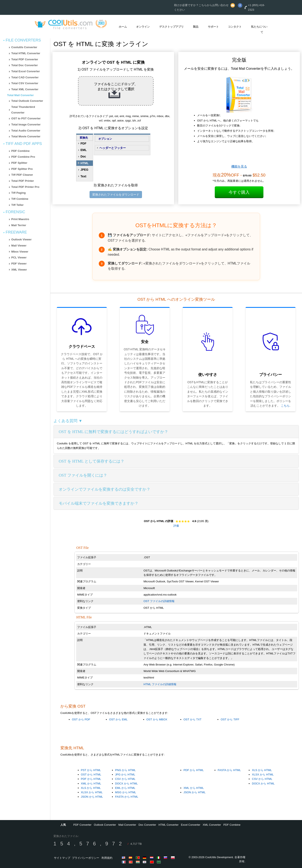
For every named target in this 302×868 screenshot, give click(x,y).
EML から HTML (125, 788)
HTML (85, 163)
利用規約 (107, 858)
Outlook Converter (105, 825)
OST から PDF (81, 719)
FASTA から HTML (127, 797)
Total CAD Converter (25, 77)
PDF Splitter (19, 163)
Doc (83, 156)
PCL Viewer (19, 257)
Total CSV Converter (25, 83)
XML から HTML (91, 784)
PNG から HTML (126, 770)
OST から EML (118, 719)
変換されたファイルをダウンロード (116, 195)
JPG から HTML (125, 774)
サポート (213, 27)
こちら (285, 406)
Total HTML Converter (26, 53)
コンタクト (235, 27)
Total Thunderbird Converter (23, 110)
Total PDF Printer (23, 181)
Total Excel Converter (26, 71)
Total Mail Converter (20, 95)
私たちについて (259, 30)
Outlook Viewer (21, 239)
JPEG (84, 170)
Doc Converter (147, 825)
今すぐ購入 (239, 192)
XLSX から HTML (92, 792)
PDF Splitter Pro (22, 169)
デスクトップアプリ (171, 27)
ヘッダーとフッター (113, 148)
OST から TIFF (230, 719)
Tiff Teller (18, 205)
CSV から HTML (125, 779)
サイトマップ (62, 858)
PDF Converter (82, 825)
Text (83, 176)
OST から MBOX (157, 719)
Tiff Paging (19, 193)
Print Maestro (20, 219)
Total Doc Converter (25, 65)
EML (84, 150)
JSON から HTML (92, 797)
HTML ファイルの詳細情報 (160, 684)
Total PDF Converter (25, 59)
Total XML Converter (25, 89)
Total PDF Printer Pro (25, 187)
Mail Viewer (19, 246)
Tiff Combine (20, 199)
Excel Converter (191, 825)
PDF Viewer (19, 264)
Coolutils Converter (24, 47)
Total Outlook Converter (27, 101)
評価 (176, 526)
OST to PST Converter (26, 118)
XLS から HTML (91, 788)
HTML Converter (169, 825)
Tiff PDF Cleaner (22, 175)
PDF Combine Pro (23, 157)
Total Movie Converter (26, 136)
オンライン (143, 27)
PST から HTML (91, 770)
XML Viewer (19, 270)
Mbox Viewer (20, 252)
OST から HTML (91, 774)
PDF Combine (20, 151)
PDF (83, 143)
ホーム (123, 27)
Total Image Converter (26, 124)
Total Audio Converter (26, 131)
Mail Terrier (19, 225)
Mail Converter (127, 825)
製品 (196, 27)
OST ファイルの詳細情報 (159, 601)
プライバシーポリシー (86, 858)
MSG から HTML (126, 792)
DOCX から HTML (126, 784)
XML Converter (212, 825)
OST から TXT (193, 719)
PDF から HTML (91, 779)
